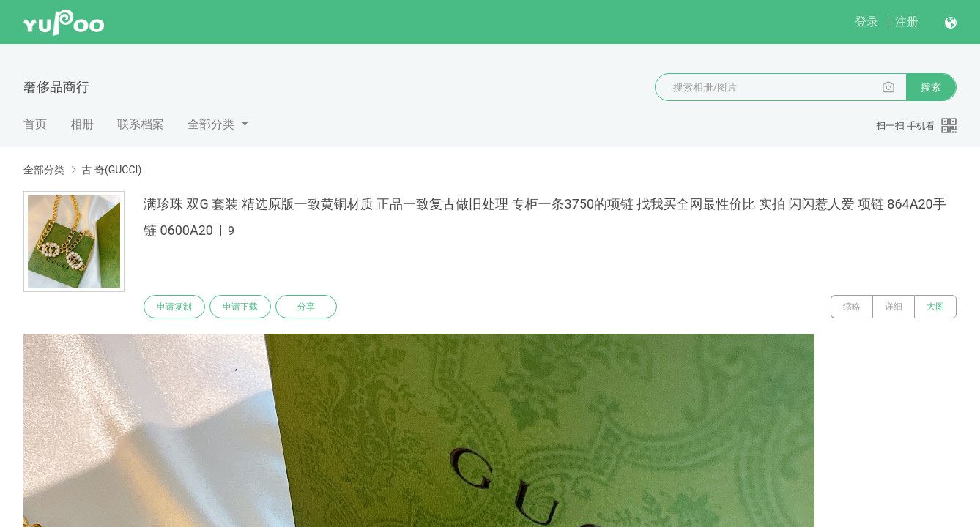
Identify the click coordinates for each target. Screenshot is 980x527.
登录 (866, 22)
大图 (935, 307)
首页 (35, 124)
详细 (894, 307)
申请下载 (240, 307)
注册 (907, 22)
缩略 (852, 307)
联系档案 (141, 124)
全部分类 (211, 124)
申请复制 (174, 307)
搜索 (931, 87)
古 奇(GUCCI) (111, 170)
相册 (82, 124)
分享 (306, 307)
